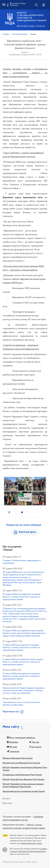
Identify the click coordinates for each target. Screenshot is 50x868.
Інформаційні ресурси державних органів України (24, 792)
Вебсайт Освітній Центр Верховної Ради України (23, 780)
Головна (6, 34)
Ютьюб (12, 747)
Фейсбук (13, 742)
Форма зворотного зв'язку (32, 843)
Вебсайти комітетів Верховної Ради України (21, 763)
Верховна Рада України (31, 26)
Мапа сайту (7, 803)
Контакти (6, 799)
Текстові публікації (20, 34)
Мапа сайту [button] (11, 727)
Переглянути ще (11, 712)
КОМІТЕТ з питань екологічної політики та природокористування (32, 17)
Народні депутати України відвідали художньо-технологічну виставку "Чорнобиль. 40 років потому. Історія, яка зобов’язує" (24, 691)
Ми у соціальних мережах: (21, 738)
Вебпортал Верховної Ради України (18, 758)
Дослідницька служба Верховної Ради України (22, 775)
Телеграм (13, 752)
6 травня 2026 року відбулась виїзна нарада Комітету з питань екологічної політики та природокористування (23, 662)
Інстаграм (35, 747)
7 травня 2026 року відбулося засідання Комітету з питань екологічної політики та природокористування (21, 648)
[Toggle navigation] (4, 5)
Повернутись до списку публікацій (24, 525)
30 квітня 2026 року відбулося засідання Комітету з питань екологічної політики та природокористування (21, 676)
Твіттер (34, 742)
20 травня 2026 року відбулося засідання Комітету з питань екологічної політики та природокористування (22, 597)
